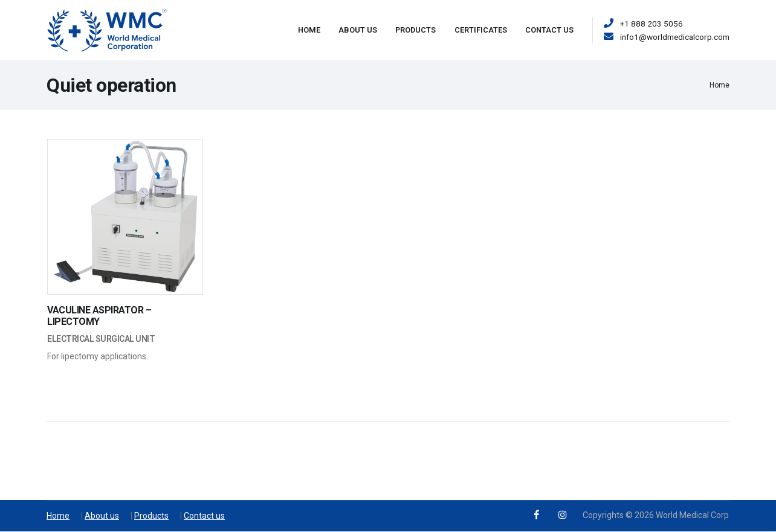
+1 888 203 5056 (652, 24)
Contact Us (549, 30)
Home (309, 30)
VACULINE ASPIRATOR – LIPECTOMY (99, 316)
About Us (358, 30)
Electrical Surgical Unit (101, 339)
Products (415, 30)
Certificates (481, 30)
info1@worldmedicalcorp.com (675, 37)
